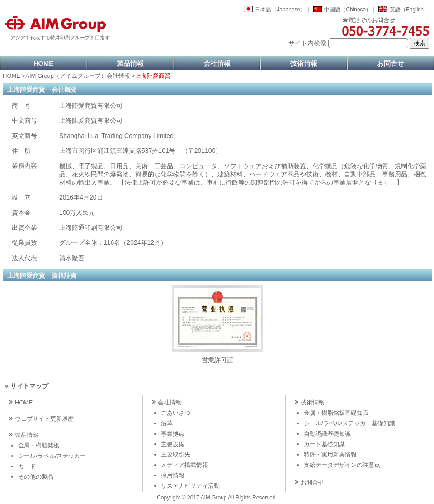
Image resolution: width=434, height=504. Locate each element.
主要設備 (173, 444)
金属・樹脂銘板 (39, 445)
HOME (43, 63)
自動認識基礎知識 (327, 434)
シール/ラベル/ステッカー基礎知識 (349, 423)
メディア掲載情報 (184, 465)
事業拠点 (173, 434)
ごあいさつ (176, 413)
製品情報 (130, 63)
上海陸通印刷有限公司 (91, 228)
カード (27, 466)
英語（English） (409, 10)
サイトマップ (29, 386)
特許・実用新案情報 (330, 454)
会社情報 (217, 63)
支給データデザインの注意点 (342, 465)
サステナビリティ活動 (190, 486)
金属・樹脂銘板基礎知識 (336, 413)
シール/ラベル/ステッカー (52, 456)
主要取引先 (176, 454)
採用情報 (173, 475)
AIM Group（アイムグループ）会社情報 (78, 76)
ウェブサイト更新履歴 (44, 419)
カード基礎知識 (324, 444)
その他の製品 (36, 477)
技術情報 (304, 63)
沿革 (167, 423)
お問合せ (391, 63)
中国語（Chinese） (348, 10)
